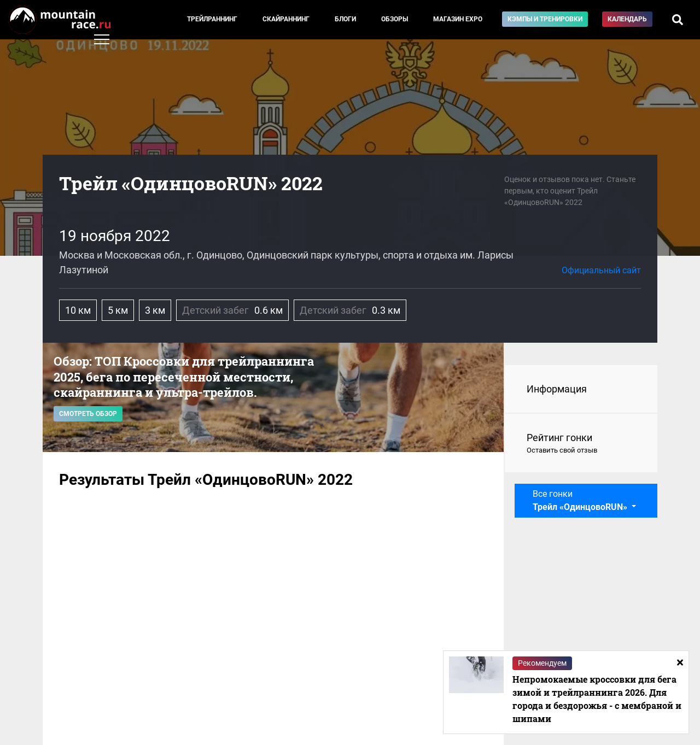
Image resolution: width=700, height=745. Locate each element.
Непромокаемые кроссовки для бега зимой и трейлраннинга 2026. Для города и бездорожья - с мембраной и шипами (597, 699)
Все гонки (581, 500)
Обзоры (395, 19)
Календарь (627, 19)
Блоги (345, 19)
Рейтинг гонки (581, 444)
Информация (557, 389)
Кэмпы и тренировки (545, 19)
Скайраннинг (286, 19)
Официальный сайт (601, 270)
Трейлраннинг (212, 19)
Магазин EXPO (458, 19)
